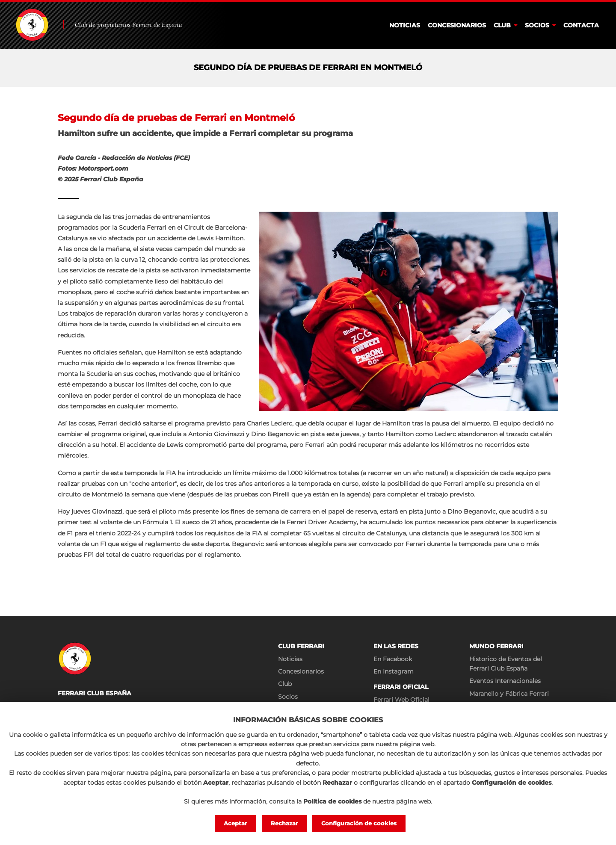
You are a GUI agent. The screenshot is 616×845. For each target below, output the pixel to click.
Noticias (405, 25)
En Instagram (394, 671)
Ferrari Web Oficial (401, 700)
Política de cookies (332, 801)
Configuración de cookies (359, 823)
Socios (537, 25)
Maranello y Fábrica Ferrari (509, 694)
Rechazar (284, 823)
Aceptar (235, 823)
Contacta (581, 25)
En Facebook (393, 659)
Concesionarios (457, 25)
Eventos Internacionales (505, 681)
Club (502, 25)
